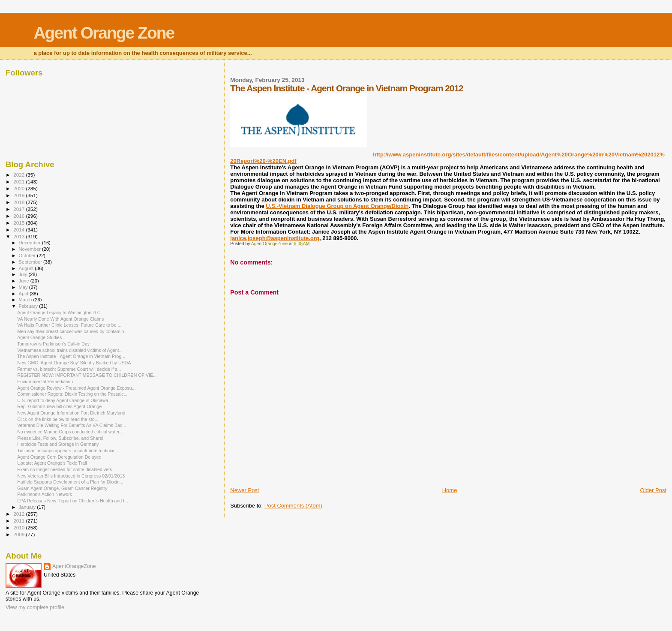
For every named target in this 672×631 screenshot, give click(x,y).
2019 (19, 195)
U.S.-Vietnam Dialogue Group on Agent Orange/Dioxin (337, 206)
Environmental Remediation (45, 382)
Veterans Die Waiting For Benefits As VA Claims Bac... (72, 425)
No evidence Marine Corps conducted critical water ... (71, 432)
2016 (19, 216)
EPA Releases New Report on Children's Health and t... (73, 501)
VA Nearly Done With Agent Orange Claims (60, 319)
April (24, 294)
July (24, 274)
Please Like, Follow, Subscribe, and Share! (60, 438)
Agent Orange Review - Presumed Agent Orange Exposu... (76, 388)
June (25, 281)
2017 (19, 209)
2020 (19, 188)
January (28, 507)
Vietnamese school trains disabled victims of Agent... (70, 350)
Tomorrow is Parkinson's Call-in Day (53, 344)
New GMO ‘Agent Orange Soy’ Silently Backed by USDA (74, 363)
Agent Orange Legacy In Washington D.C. (59, 312)
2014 (19, 230)
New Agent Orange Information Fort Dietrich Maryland (71, 413)
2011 (19, 521)
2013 (19, 236)
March (26, 300)
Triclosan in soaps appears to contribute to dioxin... (68, 451)
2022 (19, 175)
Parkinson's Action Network (45, 494)
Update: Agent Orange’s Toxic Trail (52, 463)
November (30, 249)
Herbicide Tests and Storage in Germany (58, 444)
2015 (19, 223)
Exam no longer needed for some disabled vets (64, 469)
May (24, 287)
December (30, 243)
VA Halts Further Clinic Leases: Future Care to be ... (69, 325)
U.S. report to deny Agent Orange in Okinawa (63, 400)
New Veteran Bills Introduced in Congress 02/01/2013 (71, 476)
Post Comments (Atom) (293, 506)
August (27, 268)
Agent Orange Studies (39, 337)
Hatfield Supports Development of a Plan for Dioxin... (70, 482)
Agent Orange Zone (104, 33)
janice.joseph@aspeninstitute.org (275, 238)
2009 (19, 534)
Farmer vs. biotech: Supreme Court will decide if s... (69, 369)
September (31, 262)
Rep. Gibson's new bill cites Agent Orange (59, 406)
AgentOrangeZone (74, 566)
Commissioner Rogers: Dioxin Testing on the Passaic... (72, 394)
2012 (19, 514)
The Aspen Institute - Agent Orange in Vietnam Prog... (71, 356)
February (29, 306)
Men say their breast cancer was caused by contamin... (72, 331)
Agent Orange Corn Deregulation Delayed (59, 457)
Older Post (653, 490)
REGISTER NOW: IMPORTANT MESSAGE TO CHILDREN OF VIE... (87, 375)
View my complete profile (35, 607)
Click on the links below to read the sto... (58, 419)
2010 (19, 527)
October (28, 255)
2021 (19, 182)
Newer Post (244, 490)
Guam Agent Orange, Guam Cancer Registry (62, 488)
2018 (19, 202)
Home (450, 490)
